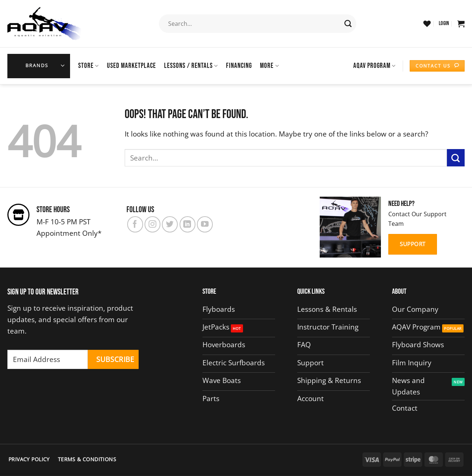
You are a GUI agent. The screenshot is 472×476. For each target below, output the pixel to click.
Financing (239, 66)
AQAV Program (374, 66)
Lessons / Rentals (191, 66)
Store (88, 66)
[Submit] (348, 24)
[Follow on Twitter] (170, 224)
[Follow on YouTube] (205, 224)
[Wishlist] (427, 24)
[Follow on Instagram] (152, 224)
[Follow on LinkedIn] (188, 224)
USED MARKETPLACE (131, 66)
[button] (444, 24)
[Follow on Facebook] (135, 224)
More (269, 66)
